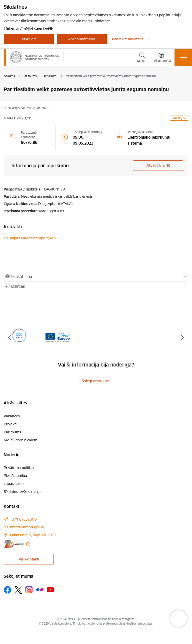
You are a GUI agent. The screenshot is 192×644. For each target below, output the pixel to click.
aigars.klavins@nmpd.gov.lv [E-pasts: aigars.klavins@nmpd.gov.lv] (33, 238)
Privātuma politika (19, 468)
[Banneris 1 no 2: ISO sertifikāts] (19, 337)
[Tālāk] (182, 337)
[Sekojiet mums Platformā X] (18, 590)
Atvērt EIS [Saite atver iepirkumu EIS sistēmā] (156, 165)
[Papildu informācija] (28, 544)
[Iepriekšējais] (10, 337)
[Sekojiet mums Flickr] (40, 590)
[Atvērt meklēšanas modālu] (142, 58)
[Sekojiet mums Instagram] (29, 590)
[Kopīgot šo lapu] (96, 286)
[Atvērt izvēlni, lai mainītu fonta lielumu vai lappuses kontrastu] (161, 58)
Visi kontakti (29, 559)
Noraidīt (29, 39)
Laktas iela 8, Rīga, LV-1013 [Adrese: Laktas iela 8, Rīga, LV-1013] (33, 535)
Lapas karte (14, 484)
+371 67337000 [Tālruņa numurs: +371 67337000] (23, 519)
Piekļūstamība (15, 476)
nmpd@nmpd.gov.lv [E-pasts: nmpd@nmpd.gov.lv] (27, 527)
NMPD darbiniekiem (20, 440)
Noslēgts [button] (179, 118)
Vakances (12, 416)
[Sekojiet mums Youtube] (50, 590)
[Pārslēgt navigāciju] (183, 57)
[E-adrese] (14, 544)
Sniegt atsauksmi (96, 381)
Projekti (10, 424)
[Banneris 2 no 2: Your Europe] (58, 337)
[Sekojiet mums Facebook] (7, 590)
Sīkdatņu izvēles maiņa (23, 492)
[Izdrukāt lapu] (96, 276)
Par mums (12, 432)
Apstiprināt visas (82, 39)
